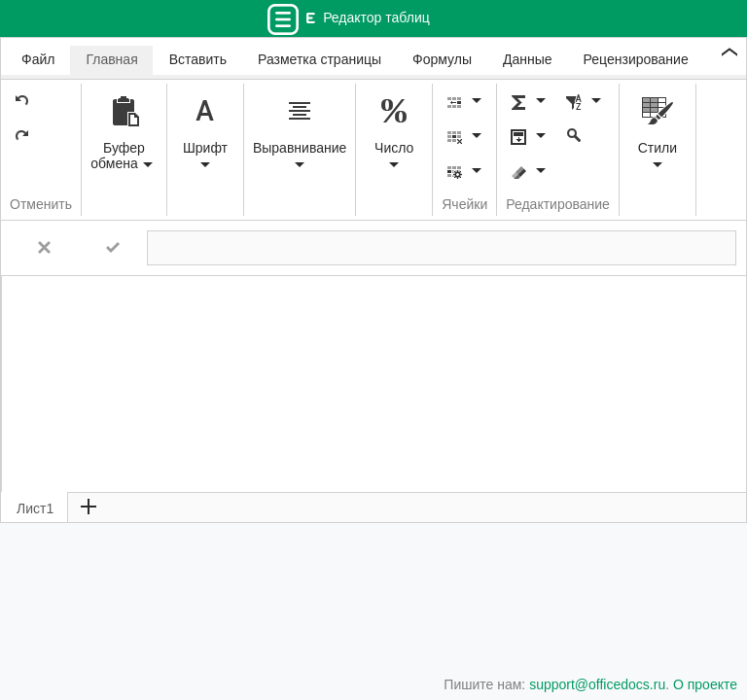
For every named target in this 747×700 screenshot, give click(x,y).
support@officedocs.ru (597, 684)
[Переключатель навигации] (283, 19)
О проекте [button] (705, 684)
